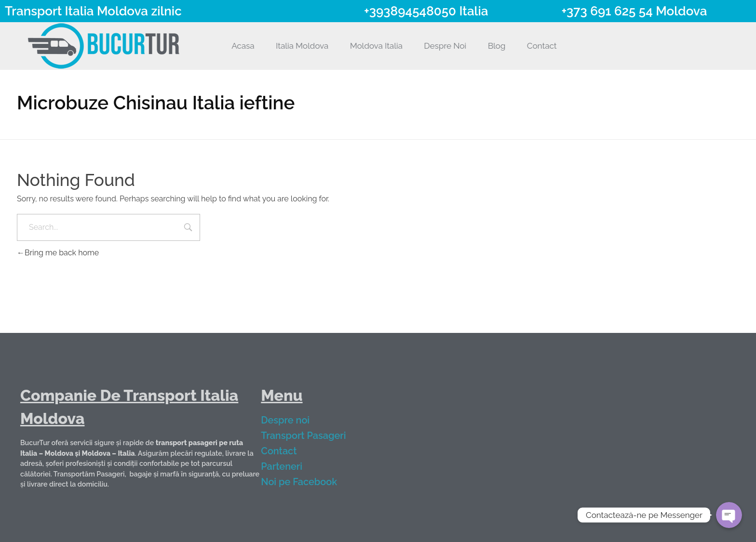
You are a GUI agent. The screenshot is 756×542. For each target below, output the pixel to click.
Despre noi (293, 420)
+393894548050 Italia (426, 11)
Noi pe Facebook (307, 482)
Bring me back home (58, 253)
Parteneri (289, 466)
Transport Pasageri (311, 436)
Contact (286, 451)
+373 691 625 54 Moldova (634, 11)
